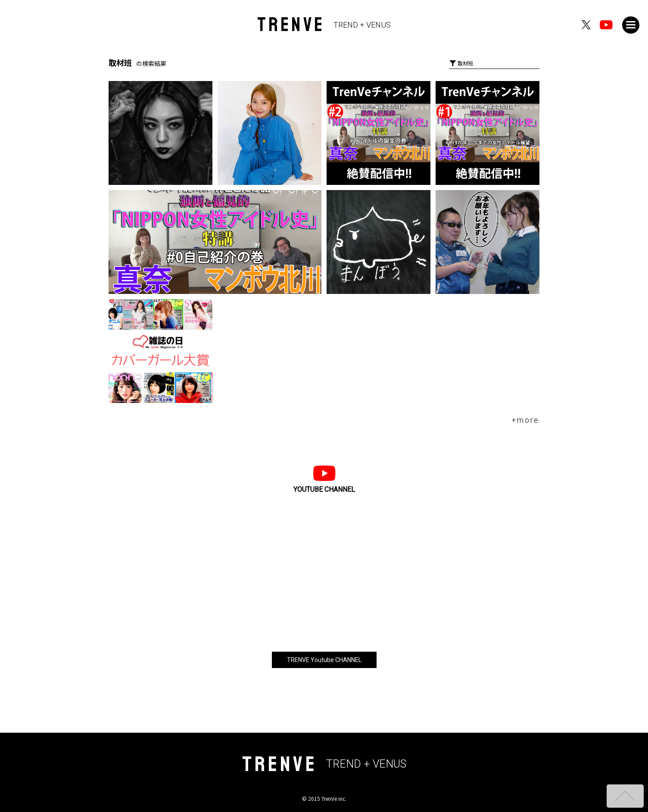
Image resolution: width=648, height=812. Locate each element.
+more (526, 420)
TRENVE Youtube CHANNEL (324, 660)
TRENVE (324, 25)
